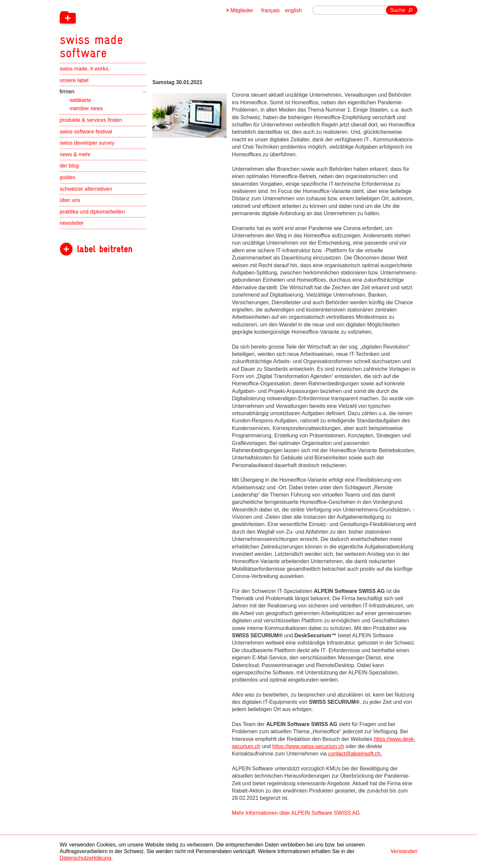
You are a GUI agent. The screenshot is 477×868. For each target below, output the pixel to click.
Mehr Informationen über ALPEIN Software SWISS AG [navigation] (296, 813)
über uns (70, 200)
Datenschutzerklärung (85, 858)
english (294, 10)
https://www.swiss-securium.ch (308, 746)
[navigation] (126, 30)
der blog (69, 166)
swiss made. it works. (85, 69)
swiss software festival (86, 132)
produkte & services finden (91, 120)
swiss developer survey (87, 143)
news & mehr (75, 154)
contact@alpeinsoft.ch (354, 754)
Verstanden (404, 851)
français (271, 10)
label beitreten (105, 249)
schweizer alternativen (86, 189)
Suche (398, 10)
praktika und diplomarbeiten (92, 212)
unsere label (74, 80)
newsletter (72, 223)
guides (67, 177)
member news (86, 108)
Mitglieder (242, 10)
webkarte (80, 100)
